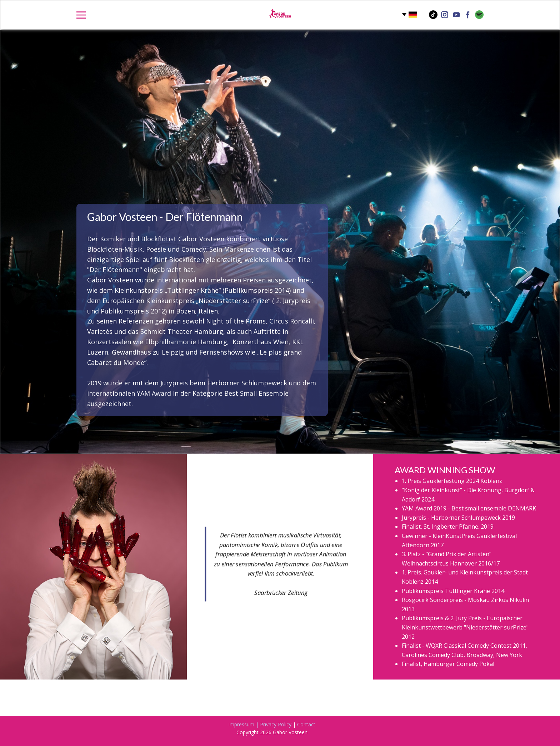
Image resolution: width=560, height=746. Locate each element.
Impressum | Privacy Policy (260, 724)
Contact (306, 724)
